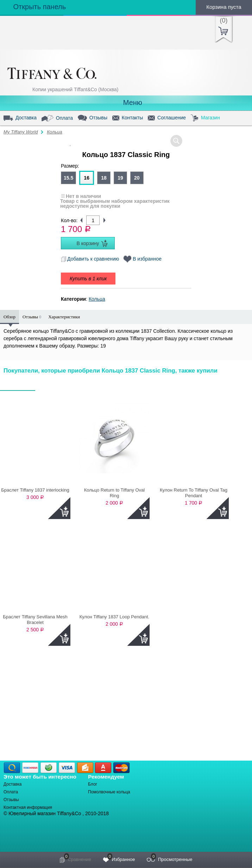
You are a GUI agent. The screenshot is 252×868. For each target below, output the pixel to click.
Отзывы (93, 118)
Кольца (55, 132)
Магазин (205, 118)
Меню (126, 103)
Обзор (10, 317)
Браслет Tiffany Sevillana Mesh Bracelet (35, 620)
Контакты (128, 118)
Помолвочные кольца (109, 792)
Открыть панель (33, 7)
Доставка (20, 118)
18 (104, 178)
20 (137, 178)
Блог (93, 784)
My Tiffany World (21, 132)
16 (87, 178)
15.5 (68, 178)
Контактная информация (28, 807)
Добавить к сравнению (90, 259)
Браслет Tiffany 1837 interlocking (35, 490)
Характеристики (64, 317)
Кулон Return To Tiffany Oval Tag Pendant (194, 493)
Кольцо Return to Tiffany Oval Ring (115, 493)
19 (120, 178)
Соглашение (167, 118)
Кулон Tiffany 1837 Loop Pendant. (115, 617)
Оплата (57, 118)
